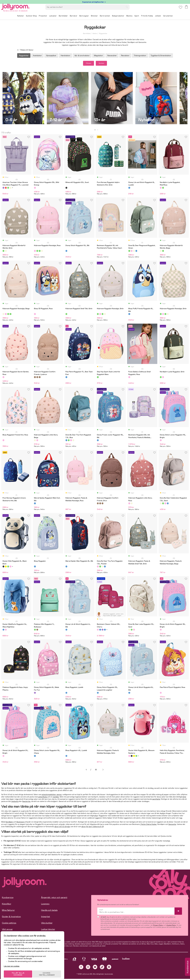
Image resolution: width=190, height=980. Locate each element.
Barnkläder (87, 33)
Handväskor (65, 55)
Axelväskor (37, 55)
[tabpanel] (23, 100)
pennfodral (156, 800)
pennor (59, 796)
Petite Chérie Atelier (148, 825)
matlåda (56, 798)
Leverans (45, 905)
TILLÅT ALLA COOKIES (20, 971)
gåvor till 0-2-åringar (62, 828)
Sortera (104, 64)
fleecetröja (26, 803)
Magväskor (98, 55)
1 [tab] (95, 131)
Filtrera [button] (86, 64)
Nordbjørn (9, 823)
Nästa (103, 771)
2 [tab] (98, 131)
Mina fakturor (8, 911)
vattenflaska (43, 798)
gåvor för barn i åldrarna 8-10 (92, 828)
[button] (180, 9)
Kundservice (8, 898)
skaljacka (15, 803)
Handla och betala (49, 911)
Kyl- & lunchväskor (82, 55)
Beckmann (21, 823)
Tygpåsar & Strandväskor (161, 55)
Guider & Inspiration (11, 918)
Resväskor (125, 55)
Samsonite (172, 825)
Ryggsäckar (103, 33)
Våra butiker (47, 924)
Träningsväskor (140, 55)
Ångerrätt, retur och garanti (54, 898)
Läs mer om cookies (14, 963)
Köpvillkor (7, 905)
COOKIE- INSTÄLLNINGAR (49, 971)
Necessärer (112, 55)
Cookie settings (9, 924)
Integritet (46, 918)
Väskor (95, 33)
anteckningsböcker (49, 796)
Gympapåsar (51, 55)
